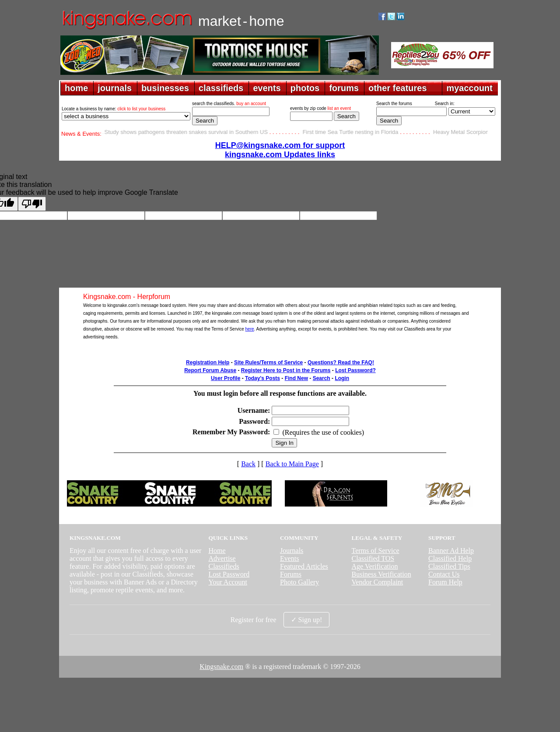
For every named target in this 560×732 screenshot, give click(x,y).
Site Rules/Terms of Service (268, 362)
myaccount (469, 88)
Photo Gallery (299, 582)
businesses (165, 88)
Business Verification (381, 574)
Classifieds (224, 566)
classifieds (221, 88)
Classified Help (450, 558)
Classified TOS (373, 558)
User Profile (226, 378)
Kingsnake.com (221, 667)
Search (322, 378)
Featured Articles (304, 566)
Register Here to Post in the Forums (286, 370)
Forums (291, 574)
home (76, 88)
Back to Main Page (292, 464)
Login (342, 378)
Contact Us (444, 574)
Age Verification (375, 566)
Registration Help (208, 362)
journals (115, 88)
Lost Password (229, 574)
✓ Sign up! (307, 620)
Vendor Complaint (378, 582)
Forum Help (445, 582)
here (250, 329)
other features (397, 88)
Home (217, 551)
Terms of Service (376, 551)
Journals (292, 551)
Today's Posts (262, 378)
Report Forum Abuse (210, 370)
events (267, 88)
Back (248, 464)
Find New (296, 378)
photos (305, 88)
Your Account (228, 582)
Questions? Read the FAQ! (341, 362)
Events (290, 558)
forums (344, 88)
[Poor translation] (32, 204)
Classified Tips (449, 566)
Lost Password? (355, 370)
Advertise (222, 558)
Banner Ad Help (451, 551)
